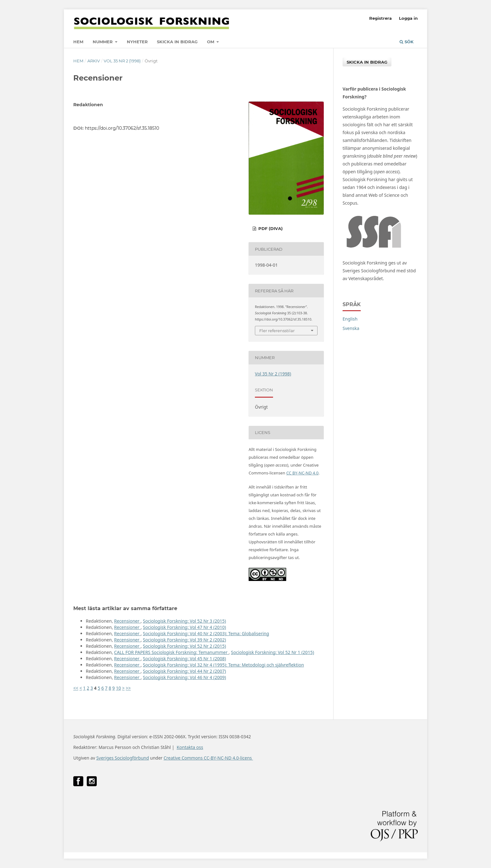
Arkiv (94, 61)
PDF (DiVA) (270, 228)
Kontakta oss (190, 747)
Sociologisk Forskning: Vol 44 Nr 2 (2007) (184, 671)
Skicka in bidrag (177, 42)
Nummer (103, 42)
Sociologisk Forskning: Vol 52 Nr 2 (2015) (184, 646)
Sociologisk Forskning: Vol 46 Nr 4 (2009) (184, 677)
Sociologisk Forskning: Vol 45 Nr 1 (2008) (184, 659)
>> (128, 688)
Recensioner (127, 621)
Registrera (380, 18)
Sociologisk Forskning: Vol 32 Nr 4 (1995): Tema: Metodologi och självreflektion (223, 665)
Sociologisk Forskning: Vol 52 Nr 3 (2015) (184, 621)
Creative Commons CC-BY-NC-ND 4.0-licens (208, 758)
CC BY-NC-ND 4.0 (302, 473)
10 (118, 688)
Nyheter (137, 42)
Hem (78, 42)
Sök (407, 42)
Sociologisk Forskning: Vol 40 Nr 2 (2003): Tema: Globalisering (206, 633)
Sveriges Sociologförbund (122, 758)
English (350, 319)
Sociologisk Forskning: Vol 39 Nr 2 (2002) (184, 640)
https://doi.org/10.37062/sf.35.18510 (122, 128)
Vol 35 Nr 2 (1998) (122, 61)
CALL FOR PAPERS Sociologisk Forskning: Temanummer (171, 652)
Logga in (408, 18)
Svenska (351, 328)
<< (76, 688)
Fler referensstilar (277, 331)
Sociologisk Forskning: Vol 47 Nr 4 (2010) (184, 627)
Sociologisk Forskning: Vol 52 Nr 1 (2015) (273, 652)
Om (211, 42)
